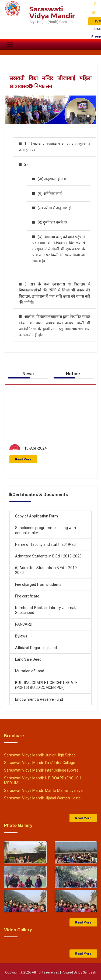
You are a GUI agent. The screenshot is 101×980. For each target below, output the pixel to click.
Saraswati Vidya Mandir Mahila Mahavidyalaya (43, 790)
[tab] (28, 375)
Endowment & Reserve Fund (39, 699)
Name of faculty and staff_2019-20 (45, 544)
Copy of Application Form (36, 516)
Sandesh (90, 972)
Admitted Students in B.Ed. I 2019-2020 (48, 556)
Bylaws (21, 636)
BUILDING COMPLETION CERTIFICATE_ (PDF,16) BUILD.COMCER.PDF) (47, 685)
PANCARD (24, 624)
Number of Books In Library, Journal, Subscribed (46, 610)
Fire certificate (27, 596)
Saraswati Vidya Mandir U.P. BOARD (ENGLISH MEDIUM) (43, 780)
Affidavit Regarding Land (36, 648)
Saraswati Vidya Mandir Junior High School (40, 755)
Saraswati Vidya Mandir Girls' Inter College (40, 763)
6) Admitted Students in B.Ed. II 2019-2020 (47, 570)
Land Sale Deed (28, 659)
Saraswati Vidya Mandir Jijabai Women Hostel (43, 798)
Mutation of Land (30, 671)
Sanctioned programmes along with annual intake (46, 530)
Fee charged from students (38, 584)
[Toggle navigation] (10, 44)
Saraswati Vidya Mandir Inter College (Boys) (41, 770)
